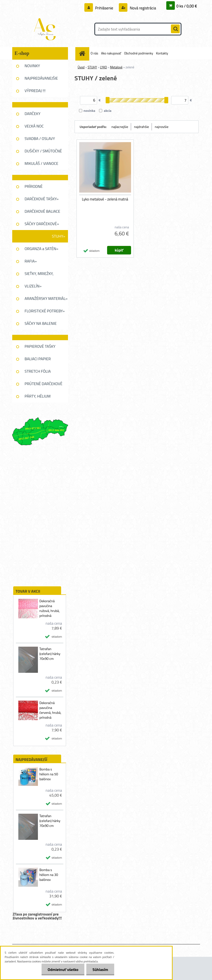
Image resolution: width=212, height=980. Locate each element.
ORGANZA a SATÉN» (42, 249)
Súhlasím (100, 969)
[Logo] (46, 29)
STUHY (92, 67)
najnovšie (162, 127)
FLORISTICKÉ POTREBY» (45, 311)
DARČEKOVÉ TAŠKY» (42, 199)
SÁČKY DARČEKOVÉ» (42, 224)
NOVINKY (32, 66)
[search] (175, 29)
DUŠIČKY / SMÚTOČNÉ (43, 151)
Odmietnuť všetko (63, 969)
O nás (95, 53)
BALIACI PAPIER (38, 359)
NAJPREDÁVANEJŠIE (41, 78)
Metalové (116, 67)
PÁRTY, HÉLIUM (38, 396)
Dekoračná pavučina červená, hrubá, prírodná (50, 710)
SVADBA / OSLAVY (40, 138)
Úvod (81, 67)
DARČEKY (33, 114)
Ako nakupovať (111, 53)
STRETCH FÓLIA (38, 371)
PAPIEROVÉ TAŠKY (40, 346)
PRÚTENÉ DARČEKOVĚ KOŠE (44, 385)
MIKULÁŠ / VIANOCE (42, 163)
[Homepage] (83, 53)
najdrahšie (141, 127)
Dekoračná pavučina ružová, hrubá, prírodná (50, 608)
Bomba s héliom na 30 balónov (49, 875)
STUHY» (59, 236)
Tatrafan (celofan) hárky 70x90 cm (50, 654)
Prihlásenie (104, 8)
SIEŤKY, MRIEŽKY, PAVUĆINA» (39, 275)
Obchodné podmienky (139, 53)
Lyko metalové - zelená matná (105, 199)
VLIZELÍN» (33, 286)
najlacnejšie (120, 127)
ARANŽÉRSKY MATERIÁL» (46, 298)
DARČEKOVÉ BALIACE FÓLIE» (43, 213)
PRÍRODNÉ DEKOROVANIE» (38, 188)
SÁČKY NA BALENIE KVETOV (41, 325)
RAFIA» (31, 261)
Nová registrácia (142, 8)
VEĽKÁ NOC (34, 126)
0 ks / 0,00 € (187, 6)
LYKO (103, 67)
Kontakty (162, 53)
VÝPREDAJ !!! (35, 91)
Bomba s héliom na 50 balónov (49, 774)
